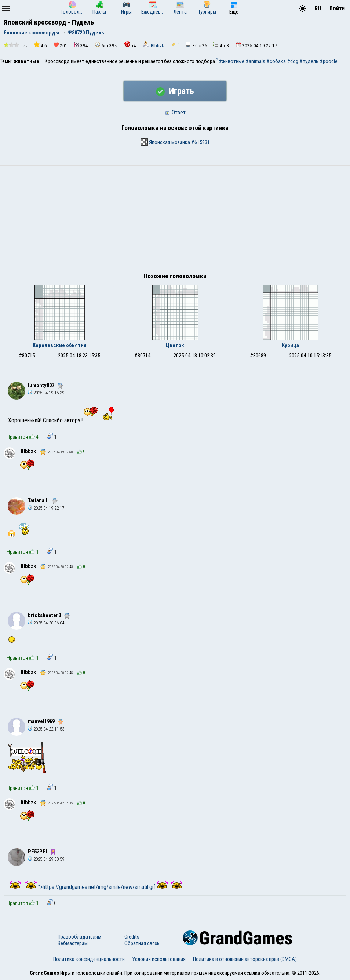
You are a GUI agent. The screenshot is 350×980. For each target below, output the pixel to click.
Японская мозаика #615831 (175, 142)
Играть (175, 91)
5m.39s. (106, 45)
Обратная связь (142, 943)
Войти (337, 8)
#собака (276, 61)
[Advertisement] (175, 221)
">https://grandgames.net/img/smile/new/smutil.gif (104, 887)
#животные (231, 61)
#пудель (309, 61)
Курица (290, 345)
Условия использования (159, 959)
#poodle (329, 61)
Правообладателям (79, 937)
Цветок (175, 345)
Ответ (175, 112)
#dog (293, 61)
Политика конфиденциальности (89, 959)
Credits (132, 937)
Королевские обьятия (60, 345)
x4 (130, 45)
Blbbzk (157, 46)
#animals (255, 61)
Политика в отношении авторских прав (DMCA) (245, 959)
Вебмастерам (73, 943)
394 (81, 45)
